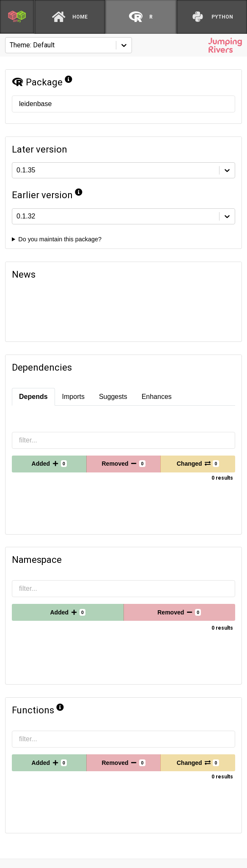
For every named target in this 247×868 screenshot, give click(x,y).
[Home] (70, 17)
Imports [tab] (73, 397)
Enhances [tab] (157, 397)
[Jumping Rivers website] (225, 45)
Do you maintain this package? (60, 239)
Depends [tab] (33, 397)
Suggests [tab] (113, 397)
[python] (212, 17)
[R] (141, 17)
